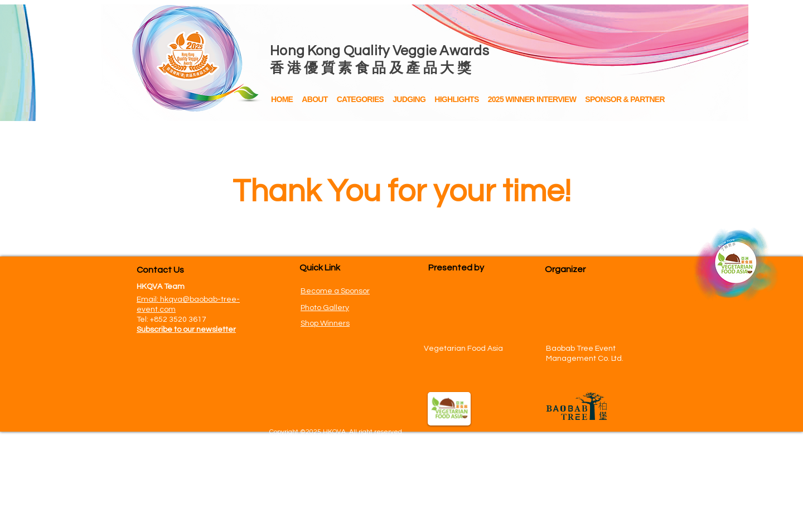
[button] (456, 100)
